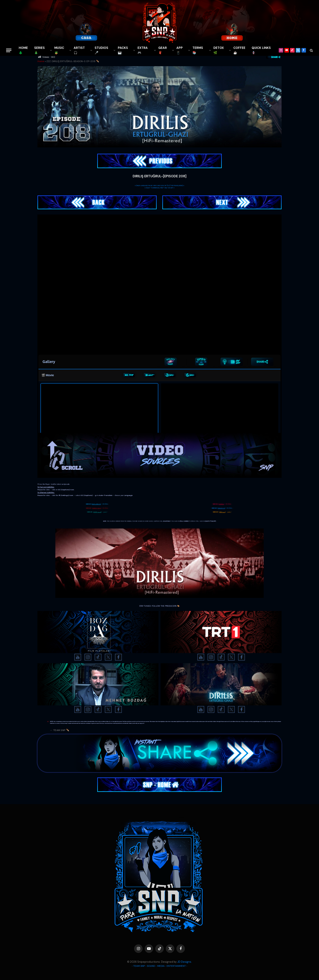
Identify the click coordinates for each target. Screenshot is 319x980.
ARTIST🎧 (79, 50)
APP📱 (180, 50)
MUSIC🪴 (59, 50)
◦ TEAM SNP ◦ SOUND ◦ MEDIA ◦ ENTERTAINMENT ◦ (159, 966)
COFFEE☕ (239, 50)
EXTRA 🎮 (143, 50)
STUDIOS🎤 (101, 50)
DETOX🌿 (219, 50)
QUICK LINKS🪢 (261, 50)
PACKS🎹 (123, 50)
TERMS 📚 (198, 50)
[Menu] (9, 50)
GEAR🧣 (163, 50)
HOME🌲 (23, 50)
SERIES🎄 (39, 50)
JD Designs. (185, 962)
